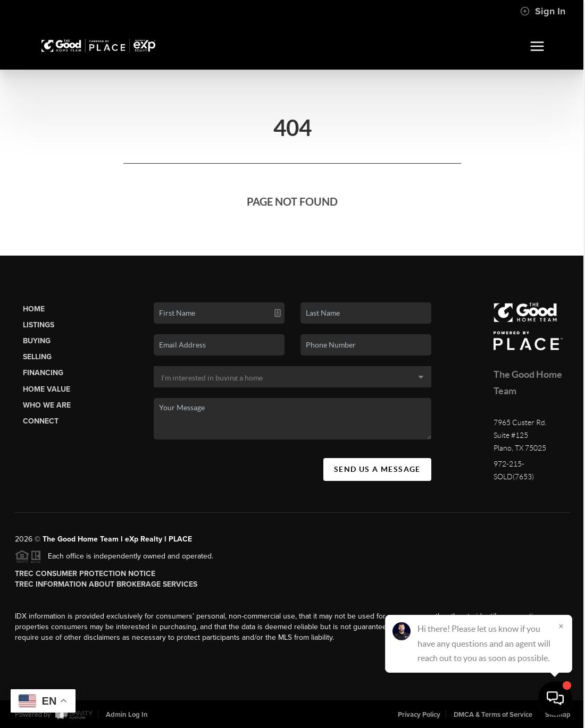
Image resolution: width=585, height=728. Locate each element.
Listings (39, 325)
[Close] (561, 626)
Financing (43, 373)
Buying (37, 341)
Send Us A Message (377, 469)
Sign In (543, 11)
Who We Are (47, 405)
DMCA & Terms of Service (493, 715)
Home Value (47, 389)
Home (34, 309)
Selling (37, 357)
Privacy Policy (419, 715)
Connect (41, 421)
